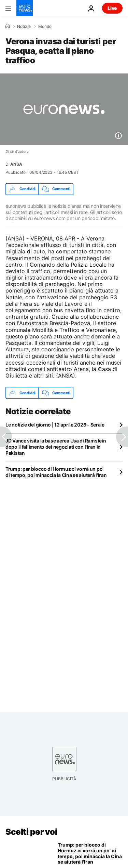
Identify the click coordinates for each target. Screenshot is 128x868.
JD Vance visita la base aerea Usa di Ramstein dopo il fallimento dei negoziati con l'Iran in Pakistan (56, 447)
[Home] (8, 26)
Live (112, 8)
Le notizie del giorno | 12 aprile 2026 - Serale (55, 425)
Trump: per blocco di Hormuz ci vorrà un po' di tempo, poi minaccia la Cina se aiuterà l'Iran (56, 472)
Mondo (45, 27)
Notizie (24, 27)
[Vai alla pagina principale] (25, 8)
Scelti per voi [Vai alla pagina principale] (31, 832)
